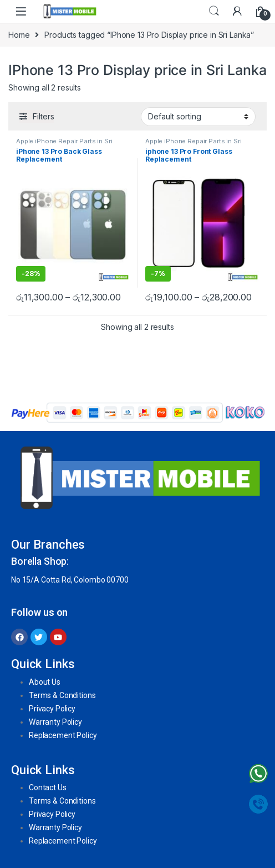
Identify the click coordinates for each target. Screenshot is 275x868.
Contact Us (48, 787)
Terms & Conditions (62, 695)
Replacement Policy (63, 735)
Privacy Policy (52, 709)
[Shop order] (198, 117)
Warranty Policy (55, 722)
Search (214, 11)
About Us (45, 682)
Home (19, 35)
